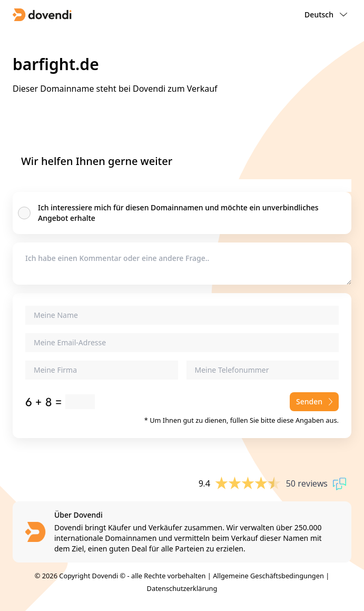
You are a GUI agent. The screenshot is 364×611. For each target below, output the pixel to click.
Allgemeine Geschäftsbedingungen (268, 576)
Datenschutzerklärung (182, 588)
